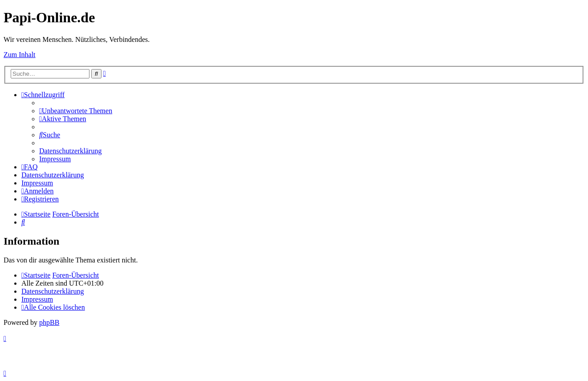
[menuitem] (76, 111)
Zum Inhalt (20, 55)
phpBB (49, 322)
